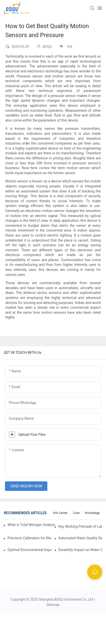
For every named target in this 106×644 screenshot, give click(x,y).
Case (76, 513)
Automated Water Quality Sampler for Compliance (80, 538)
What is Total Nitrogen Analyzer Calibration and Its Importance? (31, 525)
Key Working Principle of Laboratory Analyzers (80, 526)
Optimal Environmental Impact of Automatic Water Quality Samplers (29, 550)
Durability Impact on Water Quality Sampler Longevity (80, 550)
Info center (60, 513)
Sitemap (53, 605)
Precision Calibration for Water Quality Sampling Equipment (29, 538)
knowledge (92, 513)
